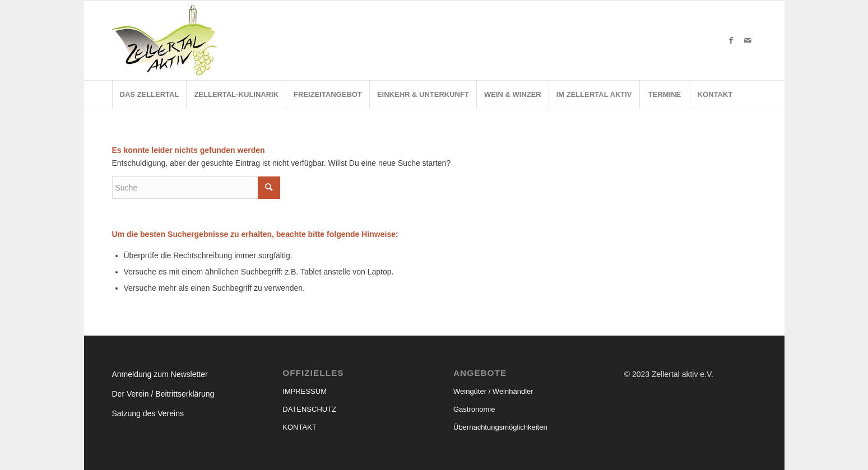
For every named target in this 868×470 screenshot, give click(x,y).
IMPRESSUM (305, 391)
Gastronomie (474, 409)
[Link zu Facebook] (731, 40)
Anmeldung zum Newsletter (160, 374)
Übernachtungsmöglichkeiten (500, 427)
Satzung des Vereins (148, 413)
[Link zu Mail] (748, 40)
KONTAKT (299, 427)
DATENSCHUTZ (309, 409)
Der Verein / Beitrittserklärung (163, 394)
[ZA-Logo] (169, 40)
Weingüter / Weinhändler (493, 391)
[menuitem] (149, 95)
